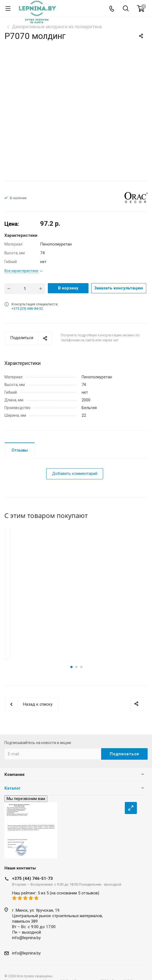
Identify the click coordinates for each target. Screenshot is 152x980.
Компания (14, 769)
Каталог (13, 783)
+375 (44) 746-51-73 (32, 873)
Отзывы (20, 450)
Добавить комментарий (75, 474)
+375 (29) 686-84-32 (27, 309)
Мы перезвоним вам (26, 793)
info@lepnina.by (26, 933)
